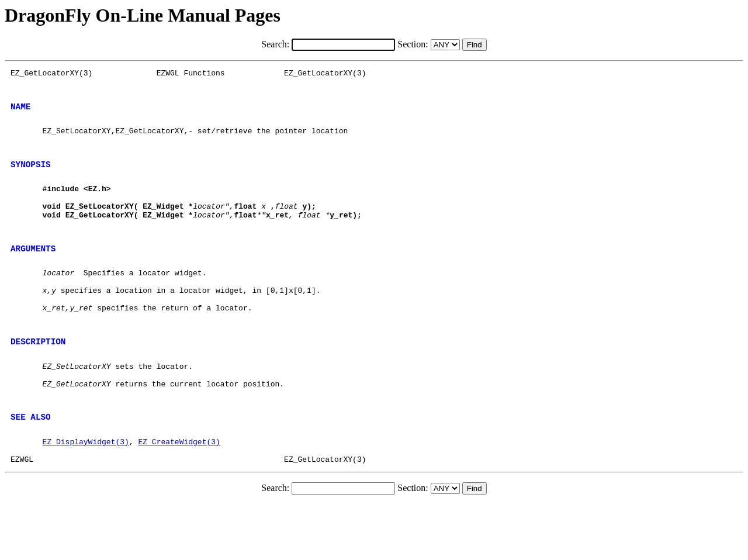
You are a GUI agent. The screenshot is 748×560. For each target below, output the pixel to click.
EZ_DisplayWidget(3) (86, 494)
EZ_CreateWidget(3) (179, 494)
